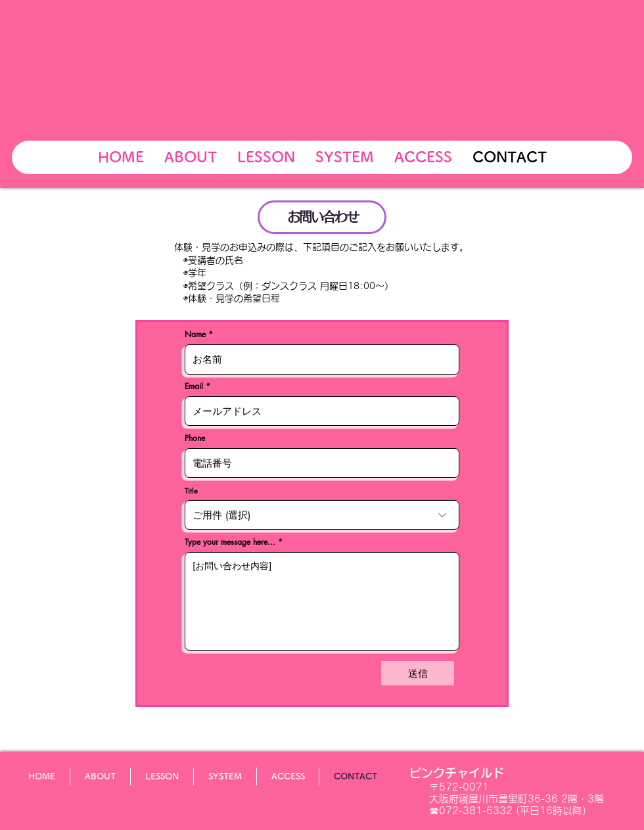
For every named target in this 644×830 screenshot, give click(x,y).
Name (195, 334)
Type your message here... (230, 542)
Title (191, 491)
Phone (195, 438)
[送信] (418, 673)
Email (194, 386)
